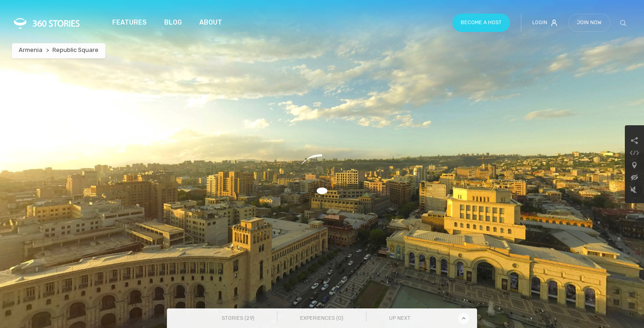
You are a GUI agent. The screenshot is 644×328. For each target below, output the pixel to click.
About (211, 23)
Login (545, 23)
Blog (173, 23)
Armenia (31, 50)
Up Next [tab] (400, 318)
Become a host (481, 23)
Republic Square (75, 50)
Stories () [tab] (238, 318)
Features (129, 23)
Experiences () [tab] (322, 318)
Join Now (589, 23)
